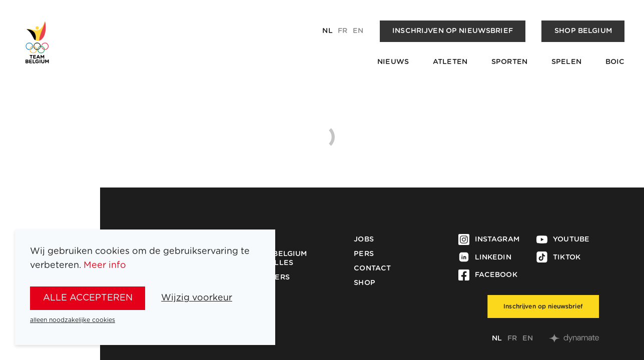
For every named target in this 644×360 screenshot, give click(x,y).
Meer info (105, 265)
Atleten (450, 62)
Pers (364, 254)
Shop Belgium (583, 31)
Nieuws (393, 62)
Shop (365, 283)
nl (327, 31)
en (358, 31)
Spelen (566, 62)
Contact (372, 268)
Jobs (364, 239)
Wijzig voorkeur (197, 298)
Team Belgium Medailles (278, 258)
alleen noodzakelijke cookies (73, 320)
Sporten (509, 62)
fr (343, 31)
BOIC (615, 62)
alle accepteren (88, 298)
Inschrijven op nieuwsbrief (453, 31)
